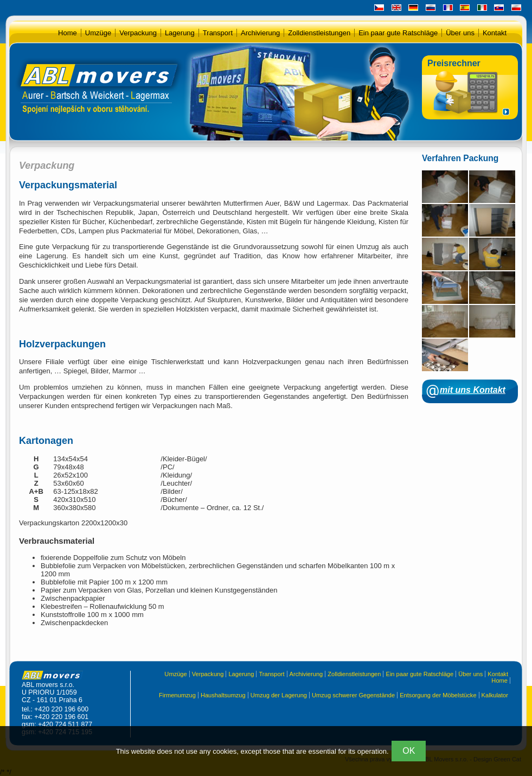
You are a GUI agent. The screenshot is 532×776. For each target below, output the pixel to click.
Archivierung (260, 33)
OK (409, 751)
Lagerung (180, 33)
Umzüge (98, 33)
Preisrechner (454, 63)
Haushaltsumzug (223, 695)
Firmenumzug (177, 695)
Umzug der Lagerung (279, 695)
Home (68, 33)
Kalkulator (495, 695)
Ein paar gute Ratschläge (398, 33)
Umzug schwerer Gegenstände (353, 695)
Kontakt (495, 33)
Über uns (460, 33)
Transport (218, 33)
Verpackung (138, 33)
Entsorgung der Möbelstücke (438, 695)
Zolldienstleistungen (319, 33)
